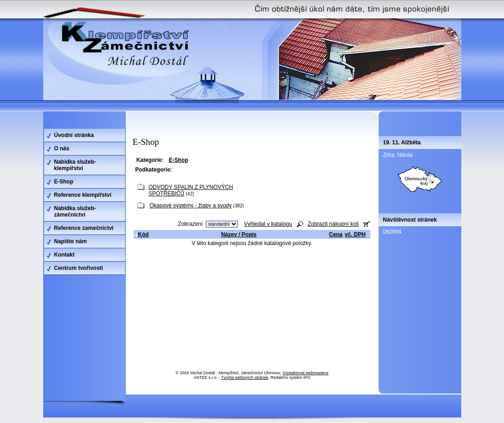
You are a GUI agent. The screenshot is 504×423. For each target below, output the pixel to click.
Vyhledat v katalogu (268, 224)
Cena (336, 234)
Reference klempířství (83, 195)
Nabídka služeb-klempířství (75, 165)
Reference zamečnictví (84, 228)
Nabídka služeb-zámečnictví (75, 211)
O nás (62, 149)
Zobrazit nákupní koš (333, 224)
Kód (142, 234)
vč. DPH (355, 234)
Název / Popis (239, 234)
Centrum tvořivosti (79, 268)
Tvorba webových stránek (245, 377)
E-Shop (64, 182)
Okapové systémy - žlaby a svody (191, 206)
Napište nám (71, 241)
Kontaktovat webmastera (306, 373)
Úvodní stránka (74, 135)
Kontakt (65, 255)
